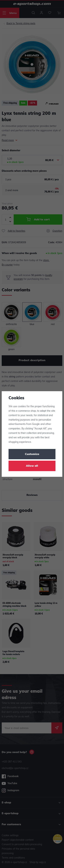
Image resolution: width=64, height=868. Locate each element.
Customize (32, 454)
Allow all (32, 466)
